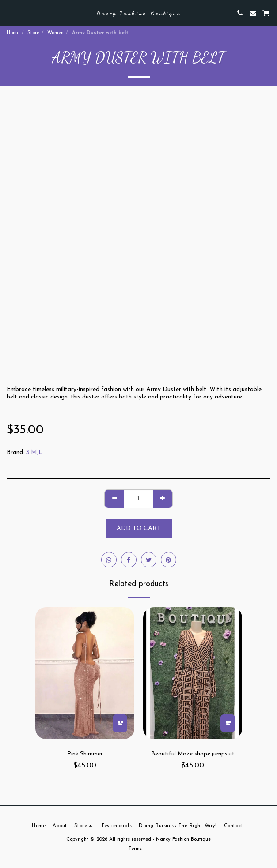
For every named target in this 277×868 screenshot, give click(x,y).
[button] (10, 13)
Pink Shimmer (85, 754)
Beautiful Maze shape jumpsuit (193, 754)
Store (33, 33)
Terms (135, 849)
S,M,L (34, 453)
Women (55, 33)
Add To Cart (139, 528)
